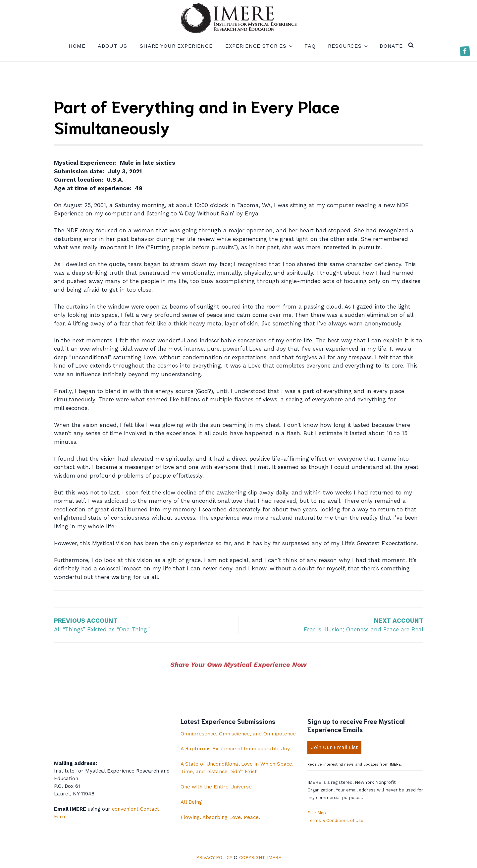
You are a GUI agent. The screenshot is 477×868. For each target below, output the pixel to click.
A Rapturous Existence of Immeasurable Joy (235, 749)
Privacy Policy (214, 857)
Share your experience (176, 46)
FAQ (310, 46)
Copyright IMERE (260, 857)
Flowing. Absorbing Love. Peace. (220, 817)
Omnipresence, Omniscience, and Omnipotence (238, 734)
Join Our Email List (334, 747)
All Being (191, 802)
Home (77, 46)
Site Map (317, 813)
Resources (347, 46)
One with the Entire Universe (216, 787)
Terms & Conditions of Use (335, 820)
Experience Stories (259, 46)
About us (112, 46)
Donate (391, 46)
